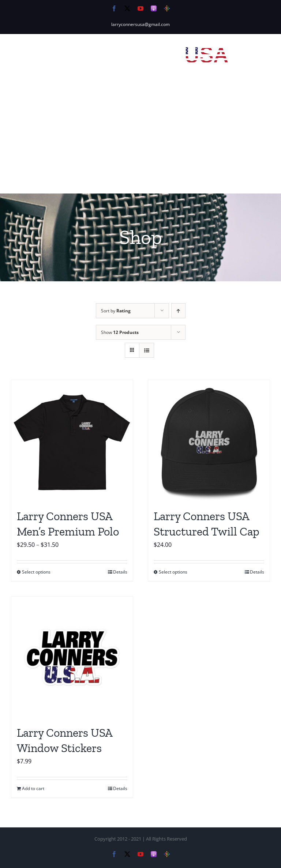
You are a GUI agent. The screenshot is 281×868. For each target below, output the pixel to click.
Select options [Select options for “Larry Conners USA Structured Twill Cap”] (173, 572)
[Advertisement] (140, 139)
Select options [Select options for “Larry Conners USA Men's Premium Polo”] (36, 572)
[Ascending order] (178, 311)
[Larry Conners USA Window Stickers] (72, 657)
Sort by (116, 311)
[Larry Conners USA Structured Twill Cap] (209, 441)
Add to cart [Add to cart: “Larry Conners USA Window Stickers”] (33, 788)
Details (120, 572)
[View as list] (147, 350)
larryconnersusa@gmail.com (140, 24)
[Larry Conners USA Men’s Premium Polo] (72, 441)
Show (120, 332)
